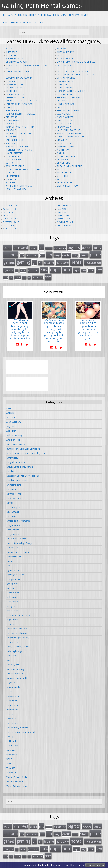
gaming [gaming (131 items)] (24, 262)
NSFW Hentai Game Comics (74, 15)
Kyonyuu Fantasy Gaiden (70, 137)
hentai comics (54, 865)
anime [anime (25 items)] (33, 248)
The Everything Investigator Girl (24, 169)
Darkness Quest (14, 84)
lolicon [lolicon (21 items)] (23, 270)
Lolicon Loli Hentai (29, 15)
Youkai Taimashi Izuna (18, 189)
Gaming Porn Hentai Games (42, 6)
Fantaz (10, 107)
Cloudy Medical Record (19, 78)
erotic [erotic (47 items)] (66, 255)
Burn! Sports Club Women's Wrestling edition (27, 453)
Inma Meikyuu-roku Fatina (20, 127)
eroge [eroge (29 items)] (57, 255)
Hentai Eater (64, 124)
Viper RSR (11, 182)
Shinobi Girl (63, 163)
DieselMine (12, 91)
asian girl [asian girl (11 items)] (49, 248)
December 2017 (11, 222)
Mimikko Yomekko (67, 147)
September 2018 (65, 206)
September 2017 (65, 225)
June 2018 (8, 212)
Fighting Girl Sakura (68, 111)
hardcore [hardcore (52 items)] (62, 263)
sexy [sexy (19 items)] (6, 278)
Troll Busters (65, 173)
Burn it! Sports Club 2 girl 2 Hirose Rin (78, 62)
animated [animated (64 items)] (21, 248)
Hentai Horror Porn (14, 23)
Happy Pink (12, 124)
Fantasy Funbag (66, 104)
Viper (60, 179)
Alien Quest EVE (65, 52)
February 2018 (10, 219)
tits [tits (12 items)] (29, 278)
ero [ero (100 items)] (49, 255)
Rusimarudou (64, 160)
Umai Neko (63, 176)
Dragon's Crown (15, 94)
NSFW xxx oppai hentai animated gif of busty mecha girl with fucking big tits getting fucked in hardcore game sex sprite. (54, 331)
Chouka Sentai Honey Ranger (73, 71)
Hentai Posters (35, 23)
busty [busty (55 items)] (97, 248)
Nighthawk (63, 150)
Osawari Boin (13, 156)
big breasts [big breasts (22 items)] (60, 248)
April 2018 (8, 215)
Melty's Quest (64, 143)
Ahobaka (62, 49)
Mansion (10, 143)
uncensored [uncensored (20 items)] (38, 277)
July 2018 (62, 209)
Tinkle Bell (12, 173)
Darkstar (62, 84)
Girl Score (11, 117)
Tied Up (61, 169)
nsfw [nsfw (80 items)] (44, 270)
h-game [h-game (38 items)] (49, 263)
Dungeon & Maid (15, 97)
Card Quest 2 (64, 65)
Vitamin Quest (65, 182)
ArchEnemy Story (15, 59)
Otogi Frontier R (66, 156)
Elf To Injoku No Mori (69, 97)
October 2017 (10, 225)
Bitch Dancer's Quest (17, 62)
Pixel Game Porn (50, 15)
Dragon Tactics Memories (71, 91)
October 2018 (10, 206)
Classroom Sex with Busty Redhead (76, 75)
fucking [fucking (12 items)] (75, 255)
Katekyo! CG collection (18, 133)
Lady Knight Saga (15, 140)
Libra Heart (63, 140)
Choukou (11, 75)
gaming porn (64, 114)
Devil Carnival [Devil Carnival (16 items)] (32, 255)
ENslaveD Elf (64, 101)
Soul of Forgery (15, 166)
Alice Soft (11, 52)
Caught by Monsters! (17, 71)
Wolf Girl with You (67, 186)
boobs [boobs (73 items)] (87, 247)
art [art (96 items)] (41, 247)
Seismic (10, 163)
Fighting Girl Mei (15, 111)
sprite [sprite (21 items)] (18, 277)
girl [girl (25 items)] (40, 263)
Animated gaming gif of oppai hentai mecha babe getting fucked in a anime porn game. (88, 329)
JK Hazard (11, 130)
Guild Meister (13, 120)
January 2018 (64, 219)
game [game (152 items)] (95, 255)
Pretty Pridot (13, 160)
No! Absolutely (14, 153)
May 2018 (62, 212)
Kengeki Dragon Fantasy (70, 133)
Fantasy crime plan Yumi (19, 104)
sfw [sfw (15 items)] (11, 278)
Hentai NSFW (10, 15)
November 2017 (65, 222)
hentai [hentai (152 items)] (77, 262)
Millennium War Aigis (17, 147)
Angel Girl (11, 55)
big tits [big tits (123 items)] (74, 247)
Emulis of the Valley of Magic (22, 101)
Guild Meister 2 (65, 120)
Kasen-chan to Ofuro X (69, 130)
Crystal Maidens (66, 78)
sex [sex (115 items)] (99, 270)
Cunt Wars (12, 81)
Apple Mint (63, 55)
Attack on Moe (65, 59)
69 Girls (10, 49)
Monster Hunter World (19, 150)
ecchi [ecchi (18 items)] (42, 255)
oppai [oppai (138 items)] (55, 270)
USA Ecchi (11, 179)
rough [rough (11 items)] (84, 271)
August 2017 (9, 228)
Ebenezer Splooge (95, 865)
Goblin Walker (65, 117)
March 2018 (63, 215)
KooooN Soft (13, 137)
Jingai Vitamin (64, 127)
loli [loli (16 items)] (17, 271)
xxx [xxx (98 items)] (48, 277)
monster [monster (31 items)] (33, 270)
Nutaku (61, 153)
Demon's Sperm (14, 88)
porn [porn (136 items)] (67, 270)
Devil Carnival (65, 88)
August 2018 (9, 209)
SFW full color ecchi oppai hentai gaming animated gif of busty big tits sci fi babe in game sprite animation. (20, 329)
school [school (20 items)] (91, 270)
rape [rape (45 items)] (76, 270)
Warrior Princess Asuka (19, 186)
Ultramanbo (13, 176)
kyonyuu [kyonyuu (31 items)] (9, 270)
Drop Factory (64, 94)
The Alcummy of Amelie (69, 166)
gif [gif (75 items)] (34, 262)
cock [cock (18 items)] (22, 255)
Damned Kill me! (66, 81)
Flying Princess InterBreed (21, 114)
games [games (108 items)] (9, 262)
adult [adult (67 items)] (8, 248)
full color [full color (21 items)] (84, 255)
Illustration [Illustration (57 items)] (93, 263)
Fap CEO (61, 107)
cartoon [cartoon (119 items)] (11, 255)
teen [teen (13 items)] (24, 278)
